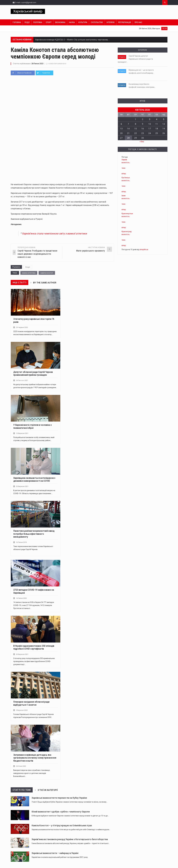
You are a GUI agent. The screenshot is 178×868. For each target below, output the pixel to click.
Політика (38, 22)
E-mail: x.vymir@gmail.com (24, 3)
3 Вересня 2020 (22, 710)
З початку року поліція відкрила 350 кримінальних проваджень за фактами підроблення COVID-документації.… (34, 661)
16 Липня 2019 (21, 542)
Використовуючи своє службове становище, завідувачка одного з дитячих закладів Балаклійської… (32, 773)
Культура (83, 22)
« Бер (142, 142)
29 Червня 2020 (22, 327)
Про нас (138, 22)
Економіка (60, 22)
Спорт (49, 22)
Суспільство (97, 22)
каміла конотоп (47, 273)
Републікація (125, 22)
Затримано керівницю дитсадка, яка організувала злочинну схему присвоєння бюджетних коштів (35, 758)
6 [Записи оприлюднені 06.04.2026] (121, 124)
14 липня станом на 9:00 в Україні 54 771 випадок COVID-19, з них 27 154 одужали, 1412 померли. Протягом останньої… (34, 605)
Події (27, 22)
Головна (17, 22)
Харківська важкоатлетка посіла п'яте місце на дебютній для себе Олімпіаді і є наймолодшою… (71, 830)
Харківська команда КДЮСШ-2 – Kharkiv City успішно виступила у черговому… (72, 40)
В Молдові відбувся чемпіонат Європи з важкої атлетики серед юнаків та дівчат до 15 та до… (70, 816)
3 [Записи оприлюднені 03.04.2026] (150, 119)
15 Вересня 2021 (22, 433)
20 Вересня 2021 (22, 486)
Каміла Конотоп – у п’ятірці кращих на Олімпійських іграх (62, 826)
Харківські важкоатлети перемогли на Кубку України (59, 798)
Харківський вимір (28, 11)
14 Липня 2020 (21, 598)
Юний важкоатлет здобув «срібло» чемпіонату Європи (61, 812)
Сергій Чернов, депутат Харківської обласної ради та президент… (135, 59)
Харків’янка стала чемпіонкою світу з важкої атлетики (54, 234)
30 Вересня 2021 (22, 654)
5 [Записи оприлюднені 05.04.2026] (164, 119)
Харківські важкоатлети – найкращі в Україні (55, 853)
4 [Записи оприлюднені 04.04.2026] (157, 119)
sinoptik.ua (144, 249)
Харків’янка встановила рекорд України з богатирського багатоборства (70, 839)
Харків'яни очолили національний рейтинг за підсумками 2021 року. (60, 857)
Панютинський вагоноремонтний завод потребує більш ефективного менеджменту (34, 534)
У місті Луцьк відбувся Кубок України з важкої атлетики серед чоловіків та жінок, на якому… (70, 802)
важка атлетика (29, 273)
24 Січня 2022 (21, 766)
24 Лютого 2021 (22, 380)
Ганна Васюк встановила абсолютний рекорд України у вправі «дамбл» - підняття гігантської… (71, 843)
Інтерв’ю (111, 22)
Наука (72, 22)
